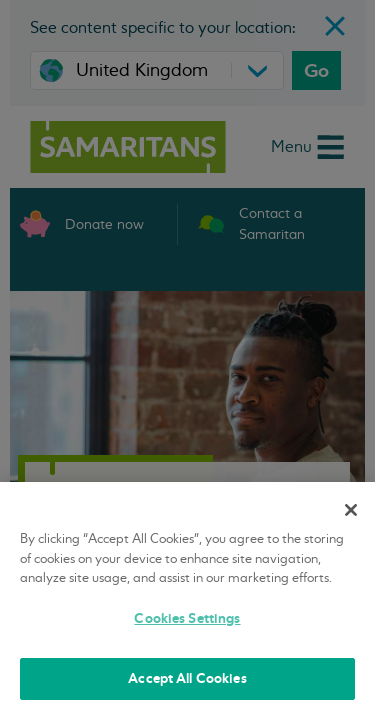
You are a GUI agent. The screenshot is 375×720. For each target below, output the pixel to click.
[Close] (351, 510)
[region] (187, 601)
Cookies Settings (187, 618)
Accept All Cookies (187, 678)
